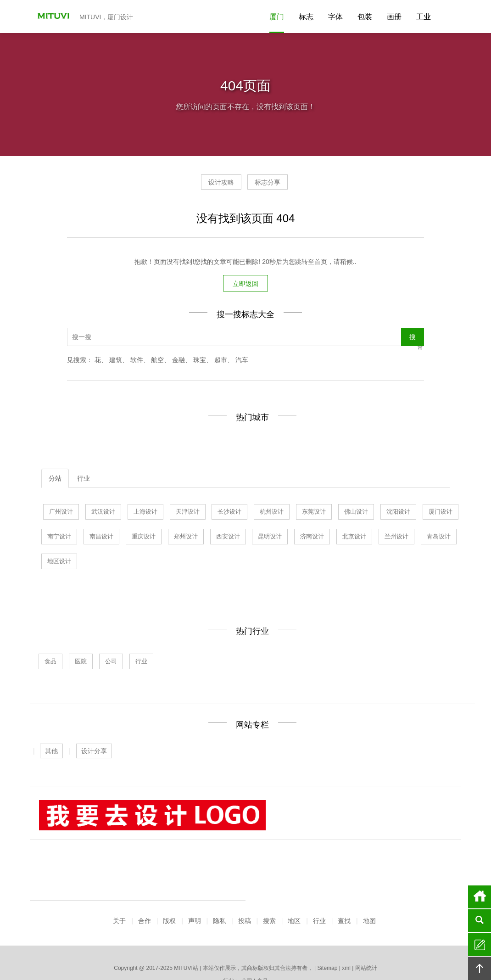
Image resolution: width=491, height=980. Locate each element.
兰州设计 (396, 538)
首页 (480, 897)
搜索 (269, 868)
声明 (195, 868)
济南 (137, 948)
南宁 (339, 948)
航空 (157, 361)
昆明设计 (270, 538)
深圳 (370, 948)
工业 (424, 17)
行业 (84, 480)
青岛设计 (439, 538)
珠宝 (200, 361)
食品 (50, 663)
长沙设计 (229, 513)
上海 (152, 948)
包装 (365, 17)
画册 (394, 17)
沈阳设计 (398, 513)
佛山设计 (356, 513)
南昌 (354, 948)
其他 (51, 752)
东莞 (215, 948)
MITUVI (50, 17)
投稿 (245, 868)
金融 (179, 361)
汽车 (242, 361)
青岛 (199, 948)
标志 (306, 17)
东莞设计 (314, 513)
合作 (145, 868)
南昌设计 (101, 538)
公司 (111, 663)
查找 (344, 868)
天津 (184, 948)
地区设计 (59, 563)
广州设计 (61, 513)
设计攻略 (212, 185)
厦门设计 (441, 513)
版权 (169, 868)
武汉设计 (103, 513)
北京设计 (354, 538)
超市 (221, 361)
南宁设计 (59, 538)
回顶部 (480, 969)
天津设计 (188, 513)
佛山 (245, 948)
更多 (385, 948)
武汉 (168, 948)
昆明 (307, 948)
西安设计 (228, 538)
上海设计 (145, 513)
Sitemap (327, 916)
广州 (122, 948)
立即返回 (245, 285)
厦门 (277, 17)
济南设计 (312, 538)
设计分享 (94, 752)
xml (346, 916)
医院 (81, 663)
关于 (119, 868)
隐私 (219, 868)
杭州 (230, 948)
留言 (480, 945)
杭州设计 (272, 513)
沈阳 (261, 948)
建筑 (116, 361)
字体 (335, 17)
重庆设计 (144, 538)
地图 (369, 868)
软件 (137, 361)
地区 (294, 868)
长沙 (323, 948)
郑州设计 (186, 538)
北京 (292, 948)
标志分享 (276, 185)
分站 (55, 480)
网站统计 (366, 916)
